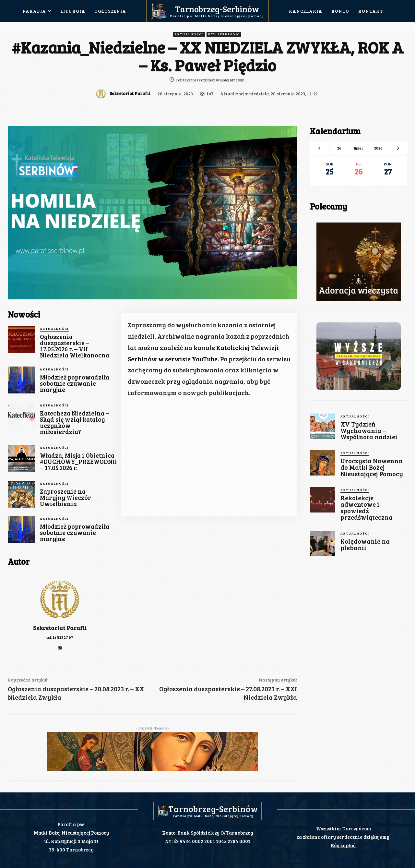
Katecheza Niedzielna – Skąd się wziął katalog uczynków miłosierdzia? (74, 422)
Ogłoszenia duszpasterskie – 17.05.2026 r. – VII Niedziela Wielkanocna (75, 346)
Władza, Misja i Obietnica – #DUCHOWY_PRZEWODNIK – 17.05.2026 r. (79, 461)
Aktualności (189, 34)
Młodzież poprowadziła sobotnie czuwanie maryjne (75, 383)
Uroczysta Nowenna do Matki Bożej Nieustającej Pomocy (371, 466)
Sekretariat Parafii (129, 94)
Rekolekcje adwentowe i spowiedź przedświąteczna (366, 505)
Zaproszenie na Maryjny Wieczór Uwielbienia (65, 497)
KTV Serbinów (224, 34)
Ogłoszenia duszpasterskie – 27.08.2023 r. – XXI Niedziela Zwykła (228, 693)
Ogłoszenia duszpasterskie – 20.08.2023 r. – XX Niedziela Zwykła (76, 693)
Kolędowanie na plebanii (365, 541)
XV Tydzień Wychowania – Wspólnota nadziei (368, 430)
